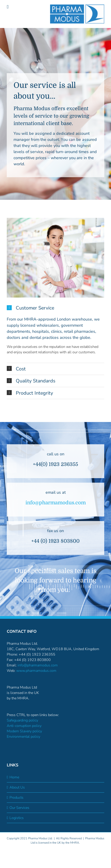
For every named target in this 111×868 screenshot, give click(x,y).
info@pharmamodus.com (56, 503)
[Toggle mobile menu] (8, 7)
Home (14, 777)
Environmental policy (23, 737)
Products (16, 798)
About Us (17, 787)
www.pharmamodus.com (36, 671)
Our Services (19, 808)
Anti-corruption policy (24, 726)
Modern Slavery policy (24, 731)
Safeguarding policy (22, 720)
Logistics (17, 818)
